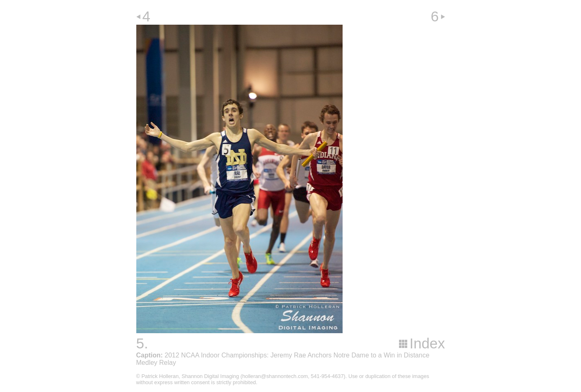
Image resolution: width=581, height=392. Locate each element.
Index (427, 343)
